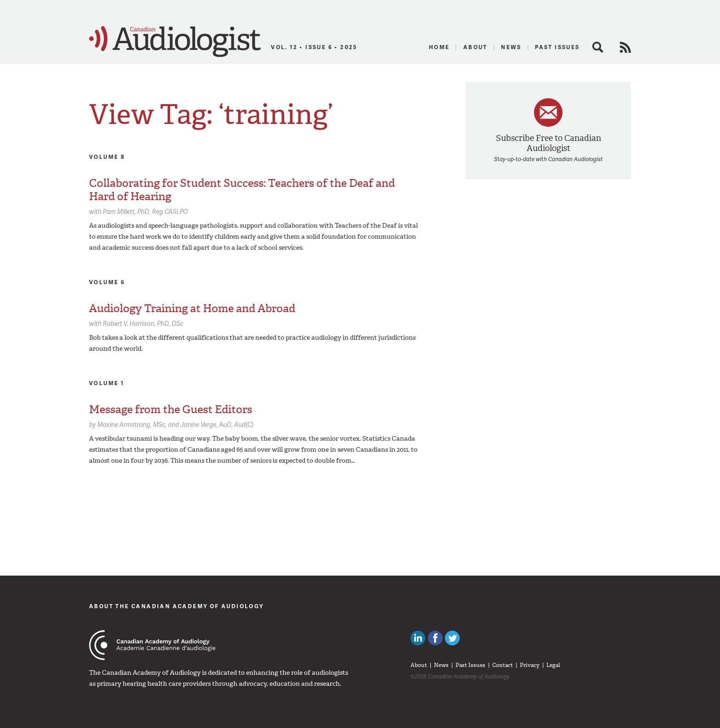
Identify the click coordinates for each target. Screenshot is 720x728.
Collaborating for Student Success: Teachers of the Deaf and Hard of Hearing (242, 190)
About (475, 47)
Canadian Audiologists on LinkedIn (418, 638)
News (511, 47)
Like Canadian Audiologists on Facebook (435, 638)
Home (439, 47)
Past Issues (557, 47)
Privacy (530, 665)
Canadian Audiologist (175, 42)
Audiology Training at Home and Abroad (192, 308)
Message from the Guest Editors (171, 409)
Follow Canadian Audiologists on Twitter (452, 638)
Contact (503, 665)
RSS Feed (625, 47)
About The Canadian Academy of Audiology (177, 606)
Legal (553, 665)
